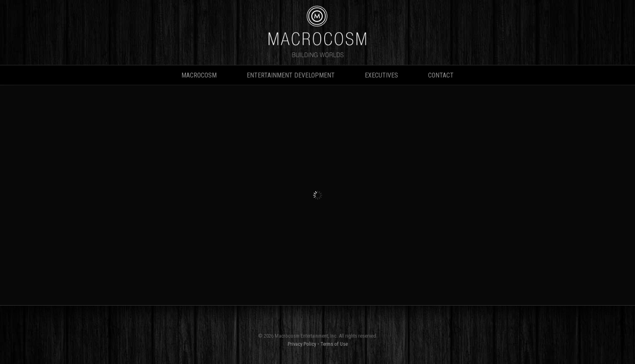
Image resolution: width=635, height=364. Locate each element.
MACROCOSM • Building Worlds (318, 32)
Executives (381, 75)
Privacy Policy (302, 344)
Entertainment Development (291, 75)
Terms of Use (334, 344)
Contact (441, 75)
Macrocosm (199, 75)
